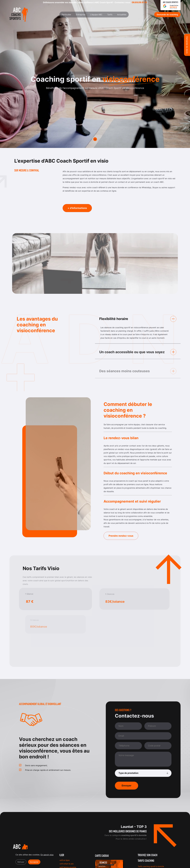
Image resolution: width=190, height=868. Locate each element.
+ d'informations (77, 208)
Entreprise (81, 15)
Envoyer (127, 786)
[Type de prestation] (143, 773)
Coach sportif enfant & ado (63, 864)
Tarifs (110, 15)
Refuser (21, 863)
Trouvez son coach (148, 855)
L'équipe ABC (96, 15)
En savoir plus (47, 856)
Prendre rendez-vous (121, 536)
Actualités (122, 15)
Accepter (34, 863)
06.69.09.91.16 (139, 2)
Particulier (66, 15)
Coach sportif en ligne (61, 860)
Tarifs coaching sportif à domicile (151, 866)
